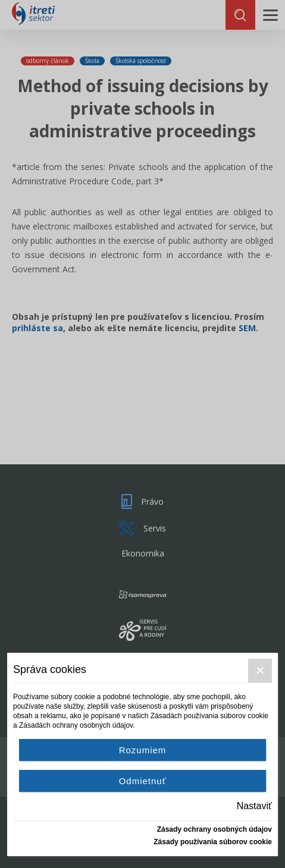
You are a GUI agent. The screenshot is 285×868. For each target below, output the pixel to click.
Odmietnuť (143, 781)
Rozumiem (143, 750)
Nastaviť (254, 806)
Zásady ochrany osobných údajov (214, 829)
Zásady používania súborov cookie (213, 842)
